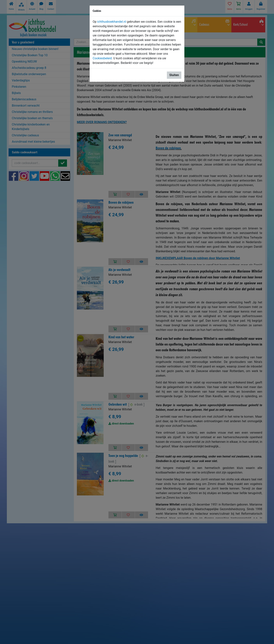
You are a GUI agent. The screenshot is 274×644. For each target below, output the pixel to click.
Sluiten (174, 75)
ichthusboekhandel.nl (112, 22)
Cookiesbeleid (102, 58)
